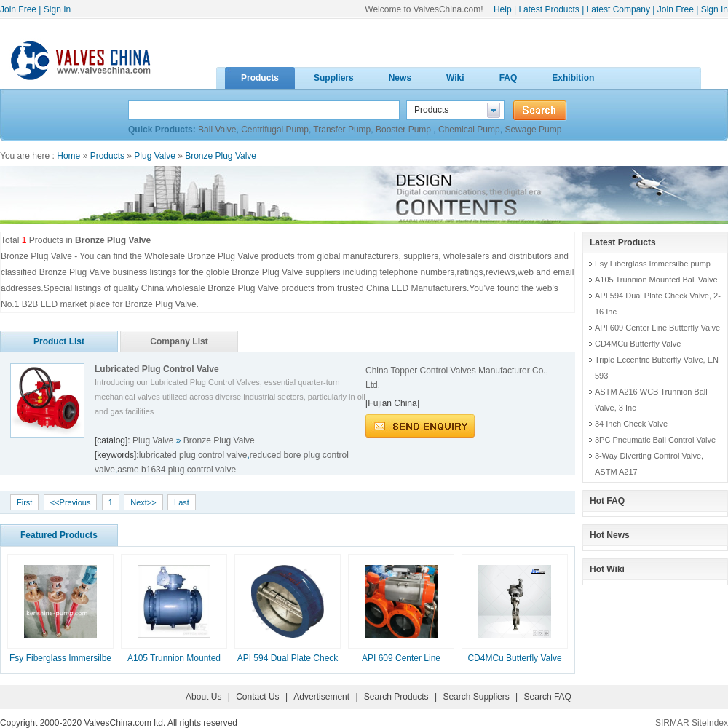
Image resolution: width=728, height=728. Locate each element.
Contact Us (257, 697)
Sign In (57, 9)
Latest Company (618, 9)
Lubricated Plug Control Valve (157, 369)
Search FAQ (548, 697)
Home (68, 156)
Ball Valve (217, 130)
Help (503, 9)
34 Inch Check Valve (631, 424)
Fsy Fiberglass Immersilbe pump (653, 264)
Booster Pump (404, 130)
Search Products (396, 697)
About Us (203, 697)
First (24, 502)
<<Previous (71, 502)
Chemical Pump (469, 130)
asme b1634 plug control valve (177, 470)
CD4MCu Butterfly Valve (514, 658)
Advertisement (321, 697)
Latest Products (549, 9)
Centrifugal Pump (275, 130)
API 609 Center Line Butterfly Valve (657, 328)
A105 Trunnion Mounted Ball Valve (656, 280)
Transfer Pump (342, 130)
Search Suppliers (476, 697)
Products (107, 156)
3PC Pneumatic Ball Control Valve (655, 440)
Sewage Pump (533, 130)
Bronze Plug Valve (221, 156)
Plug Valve (154, 156)
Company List (179, 341)
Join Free (18, 9)
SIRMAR (672, 723)
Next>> (143, 502)
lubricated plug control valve (193, 455)
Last (182, 502)
